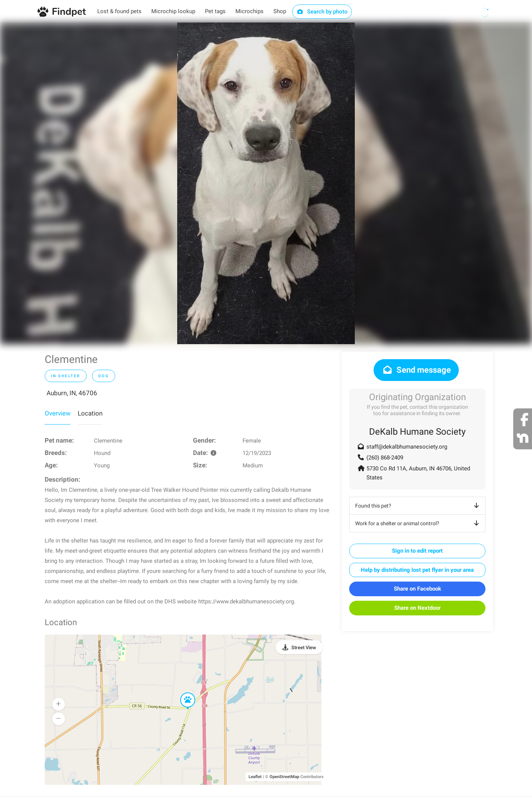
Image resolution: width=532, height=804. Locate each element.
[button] (182, 693)
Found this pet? (418, 506)
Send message (416, 370)
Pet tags (215, 11)
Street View (304, 648)
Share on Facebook (417, 589)
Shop (280, 11)
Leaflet (255, 777)
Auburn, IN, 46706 (72, 393)
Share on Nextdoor (417, 608)
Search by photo (322, 12)
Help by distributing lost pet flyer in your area (417, 570)
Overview (58, 413)
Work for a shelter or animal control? (418, 523)
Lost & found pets (119, 11)
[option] (266, 183)
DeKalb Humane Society (417, 432)
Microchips (249, 11)
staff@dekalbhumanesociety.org (407, 447)
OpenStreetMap (284, 777)
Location (90, 413)
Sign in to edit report (417, 551)
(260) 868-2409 (385, 458)
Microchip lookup (173, 11)
